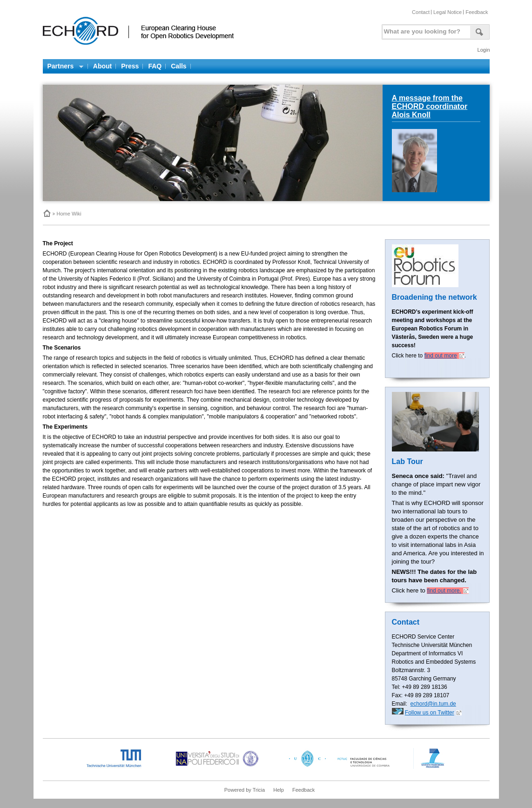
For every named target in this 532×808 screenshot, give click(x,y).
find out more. (444, 591)
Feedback (477, 12)
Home (47, 213)
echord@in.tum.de (433, 704)
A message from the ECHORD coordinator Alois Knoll (430, 106)
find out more (441, 356)
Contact (421, 12)
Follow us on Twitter (430, 713)
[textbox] (425, 30)
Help (279, 790)
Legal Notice (448, 12)
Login (484, 50)
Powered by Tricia (245, 790)
